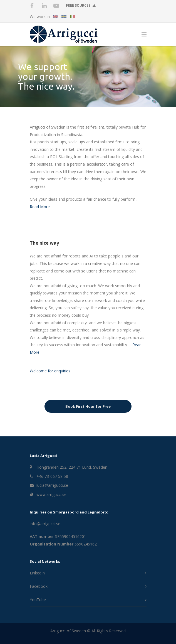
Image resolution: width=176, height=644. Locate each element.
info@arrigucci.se (45, 524)
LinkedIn (37, 573)
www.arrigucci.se (51, 494)
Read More (40, 207)
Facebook (39, 586)
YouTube (38, 600)
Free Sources (81, 5)
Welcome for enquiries (50, 371)
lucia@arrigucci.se (52, 485)
